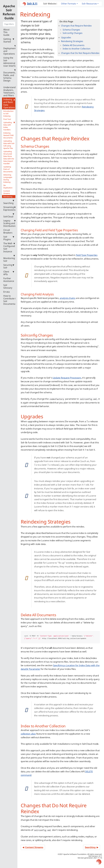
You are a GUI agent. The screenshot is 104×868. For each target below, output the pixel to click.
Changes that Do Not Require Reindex (80, 53)
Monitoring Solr (9, 258)
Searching (9, 202)
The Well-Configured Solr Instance (9, 247)
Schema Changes (71, 30)
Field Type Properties (87, 255)
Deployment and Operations (10, 50)
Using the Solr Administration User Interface (11, 62)
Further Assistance (9, 280)
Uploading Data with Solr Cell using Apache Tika (9, 145)
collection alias (28, 734)
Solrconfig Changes (73, 33)
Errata (6, 292)
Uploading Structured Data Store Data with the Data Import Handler (9, 157)
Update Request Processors (67, 378)
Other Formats (69, 4)
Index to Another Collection (76, 49)
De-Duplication (8, 186)
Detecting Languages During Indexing (8, 178)
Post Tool (7, 119)
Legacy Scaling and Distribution (9, 223)
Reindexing (8, 197)
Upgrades (66, 37)
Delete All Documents (74, 45)
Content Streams (7, 192)
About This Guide (6, 32)
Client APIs (9, 273)
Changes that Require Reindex (76, 26)
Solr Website (50, 4)
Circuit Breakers (8, 231)
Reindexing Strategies (72, 41)
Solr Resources (89, 4)
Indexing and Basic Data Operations (9, 103)
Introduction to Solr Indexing (8, 114)
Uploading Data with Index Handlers (9, 126)
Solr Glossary (8, 286)
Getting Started (9, 40)
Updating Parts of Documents (8, 169)
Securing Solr (9, 266)
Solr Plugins (9, 238)
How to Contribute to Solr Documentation (11, 300)
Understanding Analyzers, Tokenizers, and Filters (11, 90)
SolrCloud (9, 215)
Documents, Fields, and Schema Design (10, 75)
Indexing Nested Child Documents (8, 135)
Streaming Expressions (9, 209)
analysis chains (68, 298)
